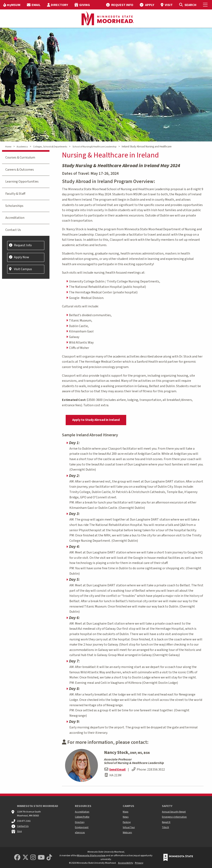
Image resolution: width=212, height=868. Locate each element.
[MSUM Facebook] (17, 858)
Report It (166, 822)
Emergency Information (174, 817)
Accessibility (126, 863)
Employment (82, 827)
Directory (80, 822)
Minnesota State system (91, 856)
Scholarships (14, 206)
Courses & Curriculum (20, 157)
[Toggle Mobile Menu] (206, 5)
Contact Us (13, 230)
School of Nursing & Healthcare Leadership (95, 147)
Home (8, 147)
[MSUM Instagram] (33, 858)
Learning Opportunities (22, 182)
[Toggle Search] (188, 5)
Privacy (139, 863)
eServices (80, 833)
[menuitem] (12, 5)
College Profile (82, 817)
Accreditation (15, 218)
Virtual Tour (129, 827)
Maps (125, 812)
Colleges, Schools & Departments (50, 147)
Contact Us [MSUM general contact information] (23, 826)
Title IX (165, 827)
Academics (22, 147)
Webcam (127, 833)
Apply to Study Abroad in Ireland (96, 420)
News (126, 817)
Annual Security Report (174, 812)
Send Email (117, 770)
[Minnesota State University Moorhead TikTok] (49, 858)
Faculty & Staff (15, 194)
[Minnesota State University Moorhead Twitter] (25, 858)
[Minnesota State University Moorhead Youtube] (41, 858)
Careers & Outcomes (20, 170)
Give (19, 831)
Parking (127, 822)
